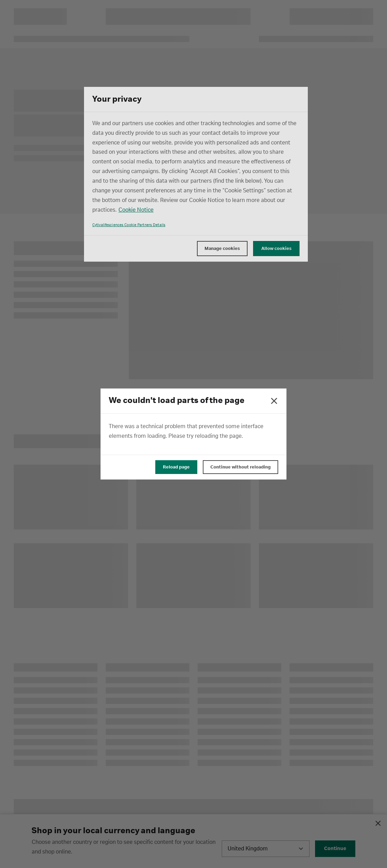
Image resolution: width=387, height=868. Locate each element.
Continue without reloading (240, 467)
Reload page (176, 467)
